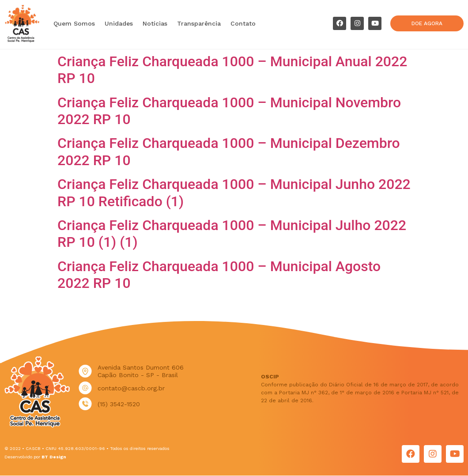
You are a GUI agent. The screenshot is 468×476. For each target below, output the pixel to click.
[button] (427, 23)
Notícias (155, 23)
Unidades (119, 23)
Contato (243, 23)
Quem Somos (74, 23)
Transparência (199, 23)
